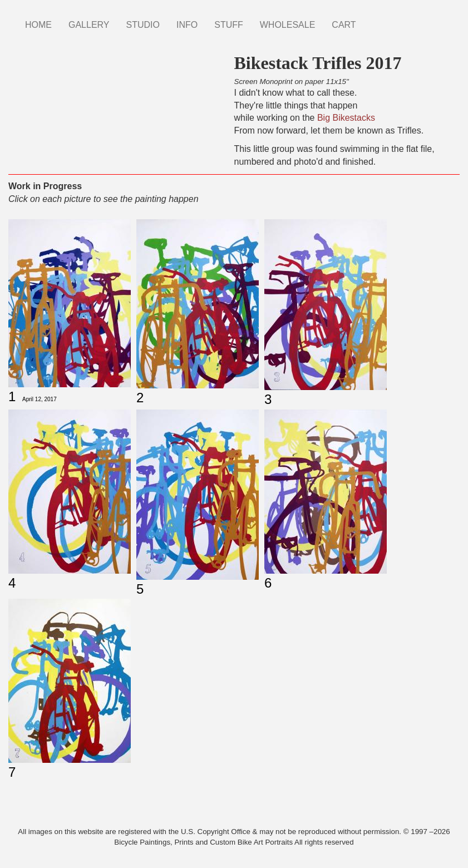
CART (344, 25)
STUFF (229, 25)
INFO (187, 25)
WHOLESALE (288, 25)
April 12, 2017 (40, 399)
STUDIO (143, 25)
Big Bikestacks (346, 118)
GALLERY (89, 25)
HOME (38, 25)
